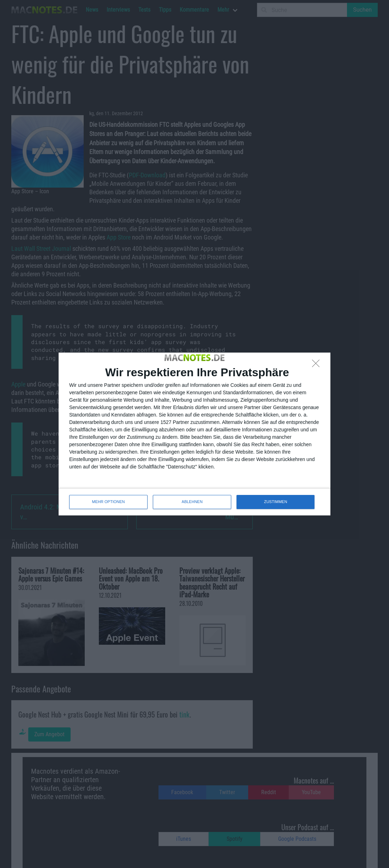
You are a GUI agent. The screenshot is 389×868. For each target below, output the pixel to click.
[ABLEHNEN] (318, 365)
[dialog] (194, 434)
